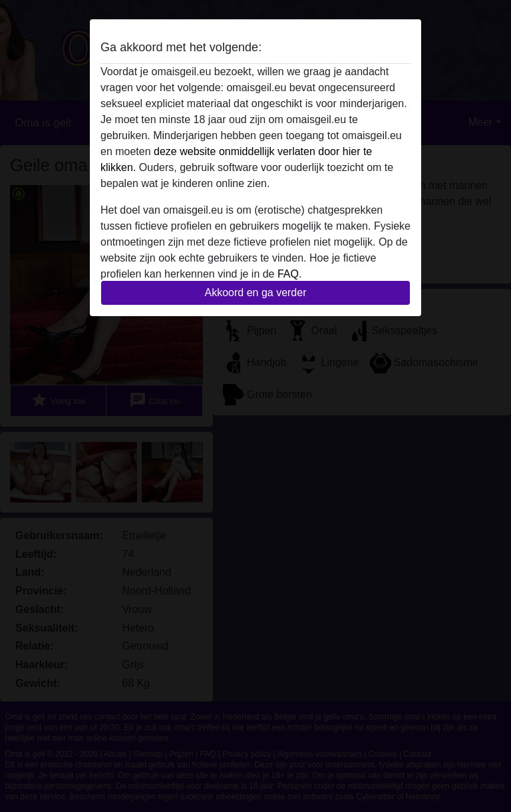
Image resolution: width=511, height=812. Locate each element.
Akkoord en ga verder (256, 293)
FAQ (288, 274)
